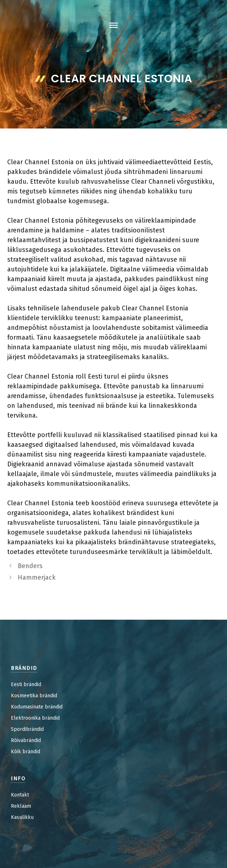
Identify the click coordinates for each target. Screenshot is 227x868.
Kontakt (20, 795)
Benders (30, 566)
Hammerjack (37, 577)
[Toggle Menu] (113, 25)
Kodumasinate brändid (37, 707)
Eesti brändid (26, 684)
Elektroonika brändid (35, 718)
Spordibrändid (27, 729)
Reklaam (21, 806)
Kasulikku (22, 817)
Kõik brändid (25, 752)
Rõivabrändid (26, 740)
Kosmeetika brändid (34, 696)
